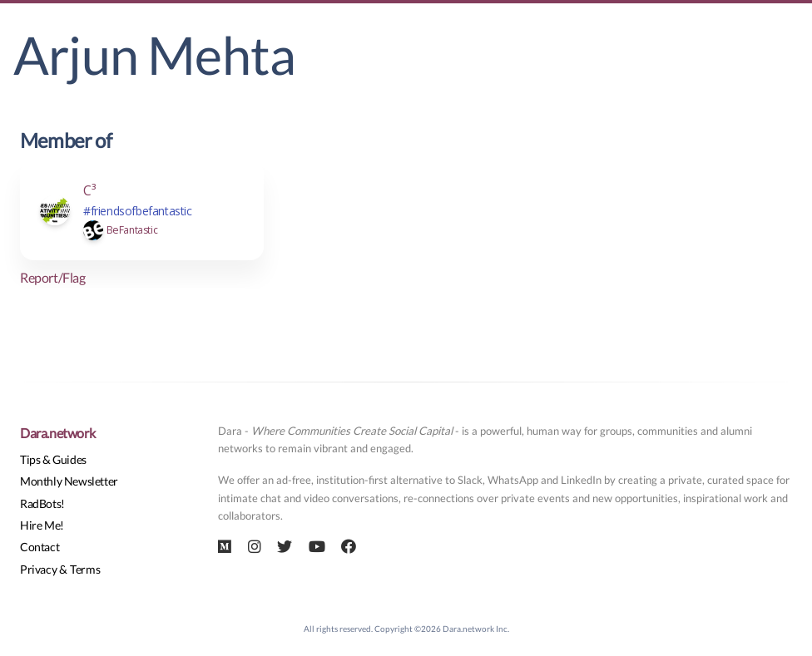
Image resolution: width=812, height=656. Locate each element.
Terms (85, 569)
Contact (40, 547)
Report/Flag (53, 277)
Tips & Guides (53, 459)
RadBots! (42, 503)
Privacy (38, 569)
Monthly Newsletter (69, 481)
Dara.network (57, 433)
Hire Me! (42, 525)
